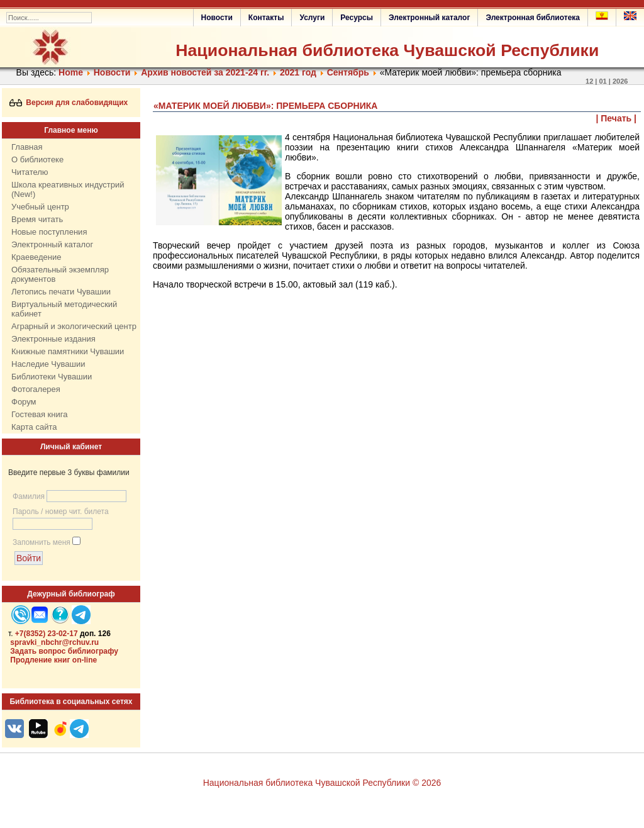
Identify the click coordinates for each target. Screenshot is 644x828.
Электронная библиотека (533, 18)
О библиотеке (37, 159)
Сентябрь (348, 72)
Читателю (30, 172)
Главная (27, 147)
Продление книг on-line (53, 660)
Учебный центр (40, 207)
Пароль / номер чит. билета (61, 512)
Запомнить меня (42, 542)
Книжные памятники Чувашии (68, 351)
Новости (217, 18)
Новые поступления (49, 232)
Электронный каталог (429, 18)
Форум (24, 402)
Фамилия (29, 496)
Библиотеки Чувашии (52, 377)
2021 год (298, 72)
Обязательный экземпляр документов (60, 274)
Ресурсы (357, 18)
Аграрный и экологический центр (74, 326)
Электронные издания (53, 339)
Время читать (37, 219)
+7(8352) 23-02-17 (47, 634)
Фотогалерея (36, 389)
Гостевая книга (39, 414)
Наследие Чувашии (48, 364)
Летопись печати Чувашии (61, 292)
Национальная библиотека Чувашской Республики (387, 50)
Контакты (266, 18)
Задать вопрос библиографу (64, 651)
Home (71, 72)
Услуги (312, 18)
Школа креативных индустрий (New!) (68, 189)
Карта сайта (34, 427)
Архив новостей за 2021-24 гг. (205, 72)
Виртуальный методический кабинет (64, 309)
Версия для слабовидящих (69, 103)
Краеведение (36, 257)
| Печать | (617, 118)
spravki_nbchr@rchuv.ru (54, 642)
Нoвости (112, 72)
